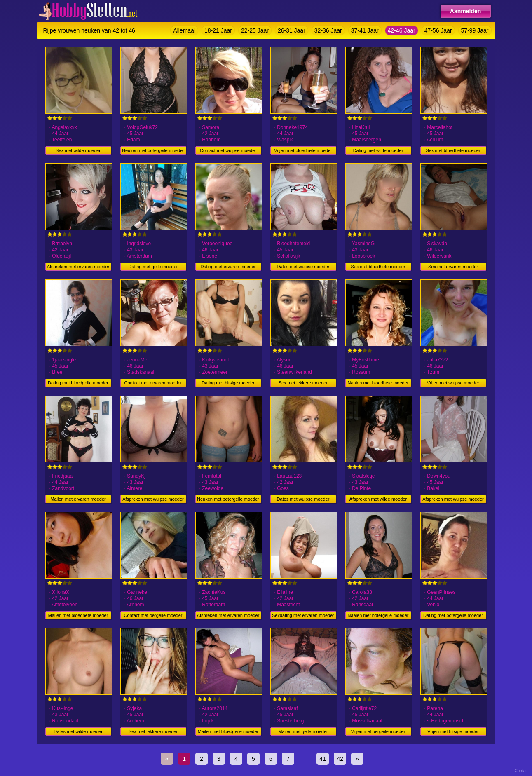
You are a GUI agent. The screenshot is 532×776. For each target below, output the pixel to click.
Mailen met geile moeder (303, 731)
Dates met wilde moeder (78, 731)
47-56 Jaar (438, 30)
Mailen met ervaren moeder (78, 499)
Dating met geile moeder (153, 267)
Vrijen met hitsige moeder (453, 731)
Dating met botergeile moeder (453, 615)
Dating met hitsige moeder (228, 383)
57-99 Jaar (475, 30)
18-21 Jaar (218, 30)
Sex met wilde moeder (78, 150)
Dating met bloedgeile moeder (78, 383)
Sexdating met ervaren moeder (303, 615)
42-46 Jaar (402, 30)
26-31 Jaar (292, 30)
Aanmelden (465, 11)
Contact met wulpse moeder (228, 150)
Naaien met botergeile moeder (378, 615)
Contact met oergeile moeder (153, 615)
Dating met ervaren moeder (228, 267)
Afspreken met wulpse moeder (153, 499)
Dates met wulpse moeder (303, 267)
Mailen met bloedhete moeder (78, 615)
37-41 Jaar (365, 30)
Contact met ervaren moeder (153, 383)
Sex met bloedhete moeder (453, 150)
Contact (522, 771)
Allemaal (184, 30)
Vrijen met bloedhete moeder (303, 150)
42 (340, 759)
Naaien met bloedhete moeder (378, 383)
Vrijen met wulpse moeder (453, 383)
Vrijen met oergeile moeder (378, 731)
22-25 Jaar (255, 30)
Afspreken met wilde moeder (378, 499)
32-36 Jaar (328, 30)
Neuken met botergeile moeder (153, 150)
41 (323, 759)
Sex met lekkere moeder (303, 383)
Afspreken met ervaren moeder (78, 267)
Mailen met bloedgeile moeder (228, 731)
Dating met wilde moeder (378, 150)
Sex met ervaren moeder (453, 267)
